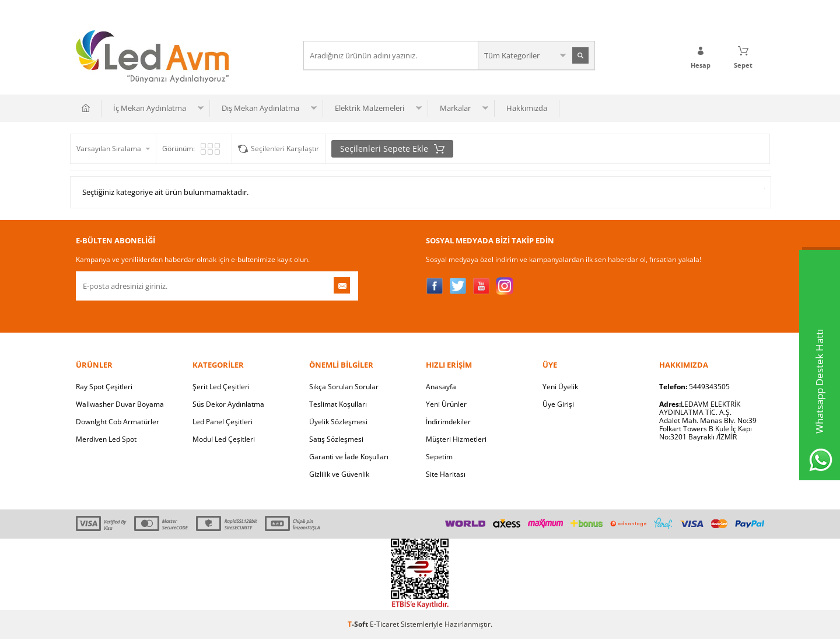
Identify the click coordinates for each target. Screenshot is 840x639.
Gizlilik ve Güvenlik (339, 474)
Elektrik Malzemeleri (370, 108)
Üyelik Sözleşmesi (338, 422)
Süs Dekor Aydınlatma (228, 404)
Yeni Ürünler (446, 404)
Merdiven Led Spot (106, 439)
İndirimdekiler (448, 422)
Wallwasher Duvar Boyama (120, 404)
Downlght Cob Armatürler (118, 422)
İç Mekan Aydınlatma (150, 108)
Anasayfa (441, 387)
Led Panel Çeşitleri (223, 422)
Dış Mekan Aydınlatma (260, 108)
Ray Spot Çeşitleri (104, 387)
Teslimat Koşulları (338, 404)
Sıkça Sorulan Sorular (344, 387)
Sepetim (439, 457)
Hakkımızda (527, 108)
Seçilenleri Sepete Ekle (392, 149)
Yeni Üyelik (560, 387)
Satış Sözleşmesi (336, 439)
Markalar (455, 108)
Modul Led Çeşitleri (224, 439)
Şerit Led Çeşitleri (221, 387)
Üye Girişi (558, 404)
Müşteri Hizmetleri (456, 439)
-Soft (359, 624)
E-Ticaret (384, 624)
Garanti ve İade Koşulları (349, 457)
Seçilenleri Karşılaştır (285, 149)
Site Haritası (446, 474)
